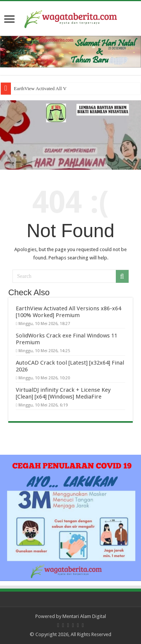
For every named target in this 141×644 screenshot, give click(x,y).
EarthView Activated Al (37, 88)
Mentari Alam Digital (84, 616)
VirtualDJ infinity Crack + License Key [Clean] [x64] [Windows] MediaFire (63, 393)
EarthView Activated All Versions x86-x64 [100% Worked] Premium (68, 312)
